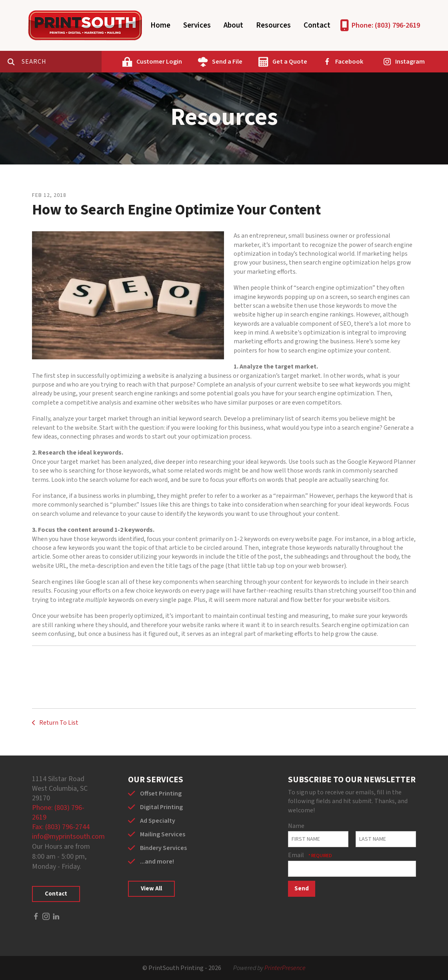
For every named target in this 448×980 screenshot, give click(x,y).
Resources (273, 25)
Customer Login (159, 62)
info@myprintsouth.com (68, 837)
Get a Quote (290, 62)
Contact (317, 25)
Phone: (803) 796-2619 (386, 25)
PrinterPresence (285, 968)
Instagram (410, 62)
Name (296, 826)
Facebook (349, 62)
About (233, 25)
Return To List (58, 723)
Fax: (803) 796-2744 (61, 827)
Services (197, 25)
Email (297, 855)
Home (160, 25)
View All (151, 889)
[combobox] (62, 62)
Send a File (227, 62)
